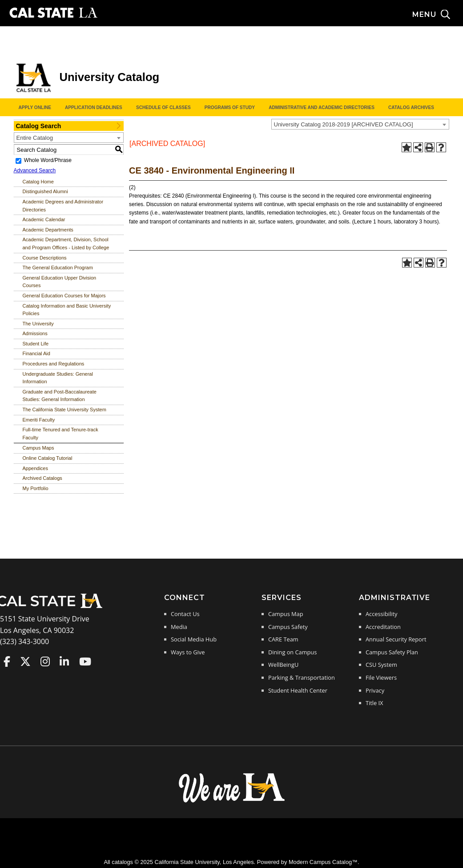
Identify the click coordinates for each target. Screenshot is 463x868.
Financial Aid (36, 353)
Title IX (374, 703)
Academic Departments (48, 230)
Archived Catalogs (42, 478)
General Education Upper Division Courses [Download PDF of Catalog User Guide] (60, 282)
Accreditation (383, 627)
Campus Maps (38, 448)
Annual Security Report (396, 639)
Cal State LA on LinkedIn (64, 661)
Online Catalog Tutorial (48, 458)
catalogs (122, 862)
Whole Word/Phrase (48, 160)
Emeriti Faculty (39, 420)
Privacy (375, 690)
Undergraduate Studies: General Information (58, 378)
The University (38, 324)
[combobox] (360, 124)
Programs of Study (230, 107)
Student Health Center (298, 690)
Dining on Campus (292, 652)
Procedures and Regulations (54, 364)
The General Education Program (58, 268)
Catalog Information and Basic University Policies (67, 310)
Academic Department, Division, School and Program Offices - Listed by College (66, 243)
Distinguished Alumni (45, 191)
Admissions (35, 333)
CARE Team (283, 639)
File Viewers (381, 677)
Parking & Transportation (302, 677)
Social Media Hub (194, 639)
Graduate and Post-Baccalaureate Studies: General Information (60, 396)
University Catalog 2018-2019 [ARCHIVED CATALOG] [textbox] (344, 124)
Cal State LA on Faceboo (7, 661)
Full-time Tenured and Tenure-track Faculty (60, 434)
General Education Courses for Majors (64, 296)
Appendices (36, 468)
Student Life (36, 344)
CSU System (381, 665)
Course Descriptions (45, 258)
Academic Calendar (44, 219)
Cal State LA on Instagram (45, 661)
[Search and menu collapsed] (438, 15)
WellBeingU (283, 665)
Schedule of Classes (163, 107)
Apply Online (35, 107)
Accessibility (381, 614)
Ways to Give (188, 652)
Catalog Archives (411, 107)
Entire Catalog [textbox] (35, 138)
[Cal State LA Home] (52, 607)
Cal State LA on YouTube (85, 661)
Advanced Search (35, 170)
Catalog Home (38, 182)
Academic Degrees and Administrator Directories (63, 206)
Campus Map (286, 614)
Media (179, 627)
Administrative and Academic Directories (322, 107)
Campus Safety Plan (392, 652)
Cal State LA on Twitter (25, 661)
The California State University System (64, 410)
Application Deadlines (94, 107)
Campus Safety (288, 627)
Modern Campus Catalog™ (323, 862)
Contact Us (185, 614)
